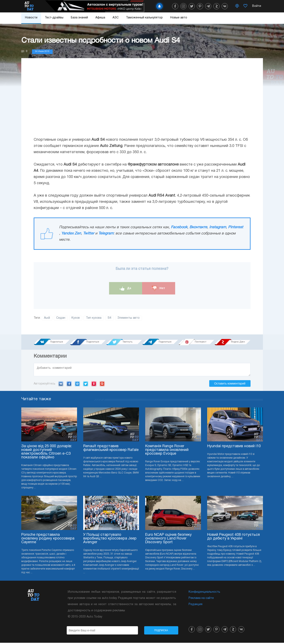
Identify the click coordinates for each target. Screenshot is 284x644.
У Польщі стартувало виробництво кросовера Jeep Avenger (110, 540)
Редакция (195, 606)
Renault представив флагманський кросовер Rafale (111, 449)
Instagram (218, 227)
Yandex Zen (71, 234)
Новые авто (179, 18)
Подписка (161, 632)
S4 (109, 318)
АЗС (116, 18)
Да (125, 288)
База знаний (79, 18)
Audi (47, 318)
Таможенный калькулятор (144, 18)
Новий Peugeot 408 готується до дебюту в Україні (233, 538)
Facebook (179, 227)
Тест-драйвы (54, 18)
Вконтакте (198, 227)
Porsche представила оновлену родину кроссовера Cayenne (48, 540)
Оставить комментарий (230, 385)
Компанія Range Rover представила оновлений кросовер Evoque (167, 451)
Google (102, 385)
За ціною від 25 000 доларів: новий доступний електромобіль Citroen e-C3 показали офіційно (47, 453)
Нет (158, 288)
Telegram (106, 234)
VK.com (61, 385)
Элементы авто (129, 318)
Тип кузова (94, 318)
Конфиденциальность (204, 593)
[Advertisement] (142, 102)
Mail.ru (77, 385)
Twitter (89, 234)
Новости (31, 18)
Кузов (76, 318)
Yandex (94, 385)
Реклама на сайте (201, 599)
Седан (61, 318)
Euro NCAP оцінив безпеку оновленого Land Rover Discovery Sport (168, 540)
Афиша (100, 18)
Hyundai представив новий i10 (234, 448)
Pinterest (236, 227)
